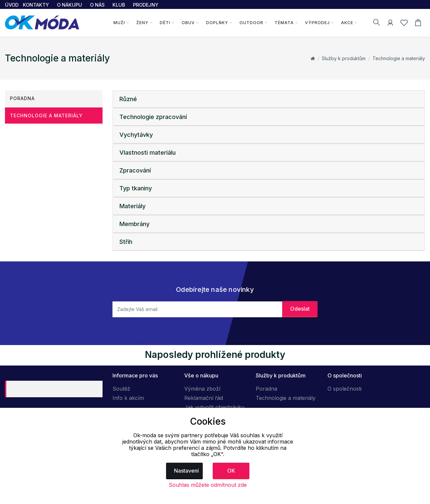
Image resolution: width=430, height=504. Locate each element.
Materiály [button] (132, 206)
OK (231, 471)
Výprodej (317, 23)
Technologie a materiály (399, 58)
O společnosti (344, 389)
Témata (284, 23)
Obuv (188, 23)
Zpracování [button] (135, 170)
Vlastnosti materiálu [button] (148, 153)
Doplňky (217, 23)
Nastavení (186, 471)
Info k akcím (128, 398)
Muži (119, 23)
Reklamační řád (204, 398)
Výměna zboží (202, 389)
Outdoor (251, 23)
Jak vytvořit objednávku (214, 407)
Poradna (22, 98)
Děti (165, 23)
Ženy (142, 23)
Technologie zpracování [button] (153, 117)
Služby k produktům (344, 58)
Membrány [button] (134, 224)
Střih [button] (126, 242)
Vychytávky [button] (136, 135)
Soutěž (121, 389)
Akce (347, 23)
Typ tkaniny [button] (136, 188)
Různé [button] (128, 99)
